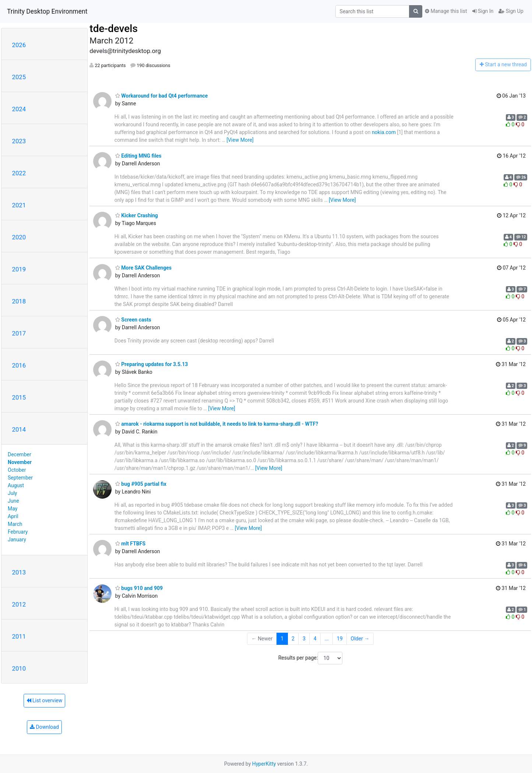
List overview (45, 700)
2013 (19, 572)
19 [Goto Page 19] (340, 639)
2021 (19, 205)
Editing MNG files (138, 156)
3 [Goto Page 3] (304, 639)
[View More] (240, 140)
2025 (19, 77)
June (13, 501)
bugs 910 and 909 (139, 588)
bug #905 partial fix (141, 484)
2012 (19, 604)
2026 (19, 45)
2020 (19, 237)
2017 (19, 333)
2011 (19, 636)
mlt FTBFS (130, 544)
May (13, 509)
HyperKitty (264, 764)
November (20, 462)
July (12, 493)
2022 (19, 173)
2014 (19, 429)
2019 (19, 269)
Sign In (483, 11)
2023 (19, 141)
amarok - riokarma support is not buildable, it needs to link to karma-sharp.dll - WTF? (217, 424)
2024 (19, 109)
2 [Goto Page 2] (293, 639)
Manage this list (446, 11)
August (16, 485)
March (15, 524)
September (20, 478)
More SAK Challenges (143, 268)
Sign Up (511, 11)
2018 (19, 301)
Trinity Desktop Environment (47, 11)
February (18, 532)
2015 (19, 397)
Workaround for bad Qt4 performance (162, 96)
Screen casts (133, 320)
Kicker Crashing (137, 215)
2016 (19, 365)
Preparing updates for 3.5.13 (152, 364)
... (327, 639)
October (17, 470)
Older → (360, 639)
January (17, 540)
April (13, 516)
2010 (19, 668)
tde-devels (113, 29)
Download (44, 727)
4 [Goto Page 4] (315, 639)
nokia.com (384, 132)
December (20, 454)
